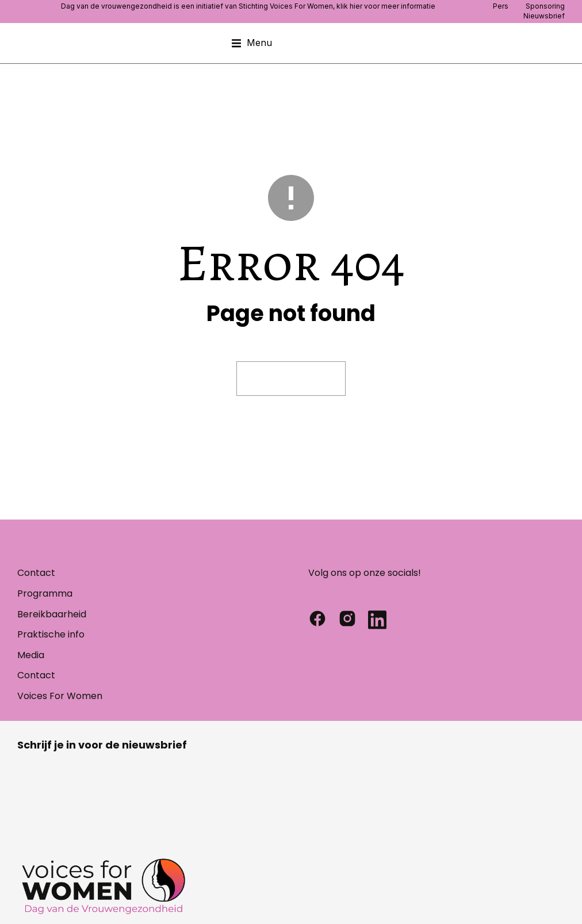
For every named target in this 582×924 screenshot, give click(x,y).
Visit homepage (291, 378)
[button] (252, 43)
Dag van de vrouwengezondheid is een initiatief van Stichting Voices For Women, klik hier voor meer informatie (248, 6)
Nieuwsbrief (544, 16)
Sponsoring (545, 6)
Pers (501, 6)
